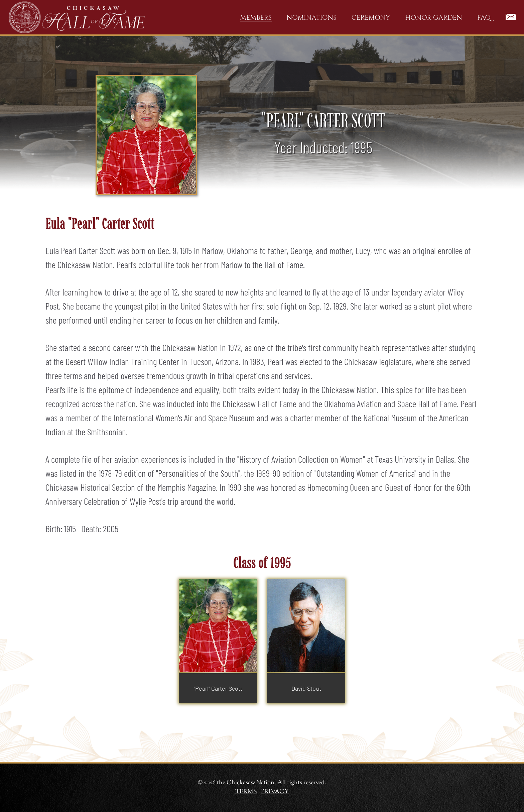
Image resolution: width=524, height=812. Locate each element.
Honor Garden (433, 18)
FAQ (484, 18)
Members (256, 18)
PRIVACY (275, 792)
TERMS (246, 792)
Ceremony (371, 18)
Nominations (312, 18)
